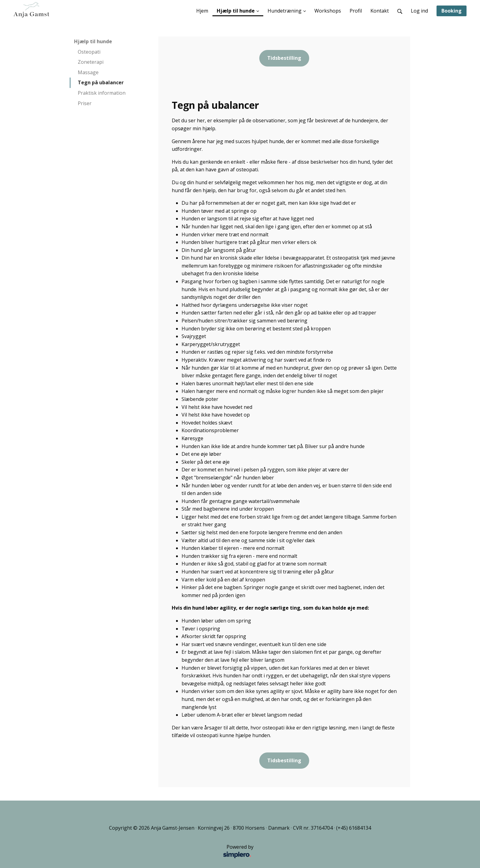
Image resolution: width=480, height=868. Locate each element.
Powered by (163, 852)
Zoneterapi (91, 62)
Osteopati (89, 52)
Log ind (419, 11)
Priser (85, 103)
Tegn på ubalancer (101, 82)
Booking (452, 11)
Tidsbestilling (284, 58)
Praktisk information (102, 93)
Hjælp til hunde (93, 41)
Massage (88, 72)
